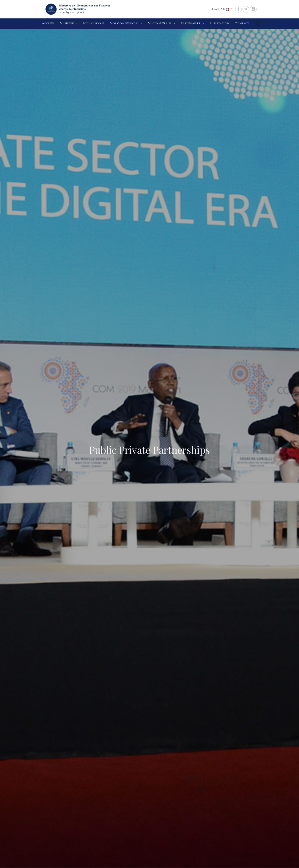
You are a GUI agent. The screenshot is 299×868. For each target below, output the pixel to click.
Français (223, 9)
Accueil (48, 23)
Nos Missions (94, 23)
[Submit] (257, 24)
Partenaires (193, 23)
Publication (219, 23)
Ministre (69, 23)
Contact (242, 23)
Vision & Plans (162, 23)
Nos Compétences (126, 23)
